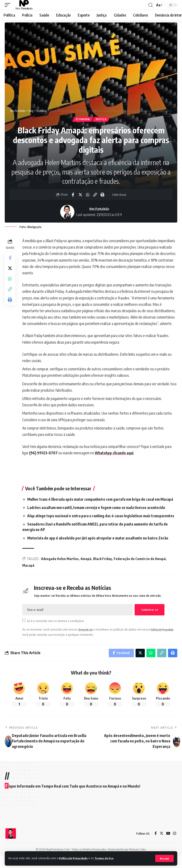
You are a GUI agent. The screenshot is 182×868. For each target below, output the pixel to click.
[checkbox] (25, 632)
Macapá (29, 577)
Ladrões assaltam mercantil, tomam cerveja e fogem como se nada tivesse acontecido (100, 514)
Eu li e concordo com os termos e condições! (57, 632)
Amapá (87, 570)
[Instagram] (174, 846)
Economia (82, 120)
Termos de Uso (109, 858)
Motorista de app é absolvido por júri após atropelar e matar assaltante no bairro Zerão (102, 550)
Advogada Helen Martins (61, 570)
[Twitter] (161, 846)
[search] (150, 5)
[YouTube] (168, 846)
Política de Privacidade (75, 858)
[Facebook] (155, 846)
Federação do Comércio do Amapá (141, 570)
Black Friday (103, 570)
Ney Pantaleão (99, 209)
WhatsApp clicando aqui (116, 454)
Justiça (101, 120)
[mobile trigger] (9, 5)
